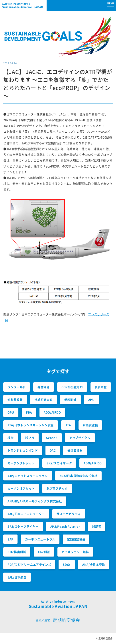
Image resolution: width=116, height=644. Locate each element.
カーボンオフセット (21, 488)
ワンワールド (17, 387)
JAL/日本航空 (17, 577)
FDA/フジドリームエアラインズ (29, 564)
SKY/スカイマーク (59, 463)
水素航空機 (90, 425)
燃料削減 (70, 400)
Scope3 (52, 438)
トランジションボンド (23, 450)
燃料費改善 (15, 400)
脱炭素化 (101, 387)
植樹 (11, 438)
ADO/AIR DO (93, 463)
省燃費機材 (75, 450)
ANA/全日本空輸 (94, 564)
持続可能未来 (43, 400)
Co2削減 (44, 552)
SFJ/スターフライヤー (23, 526)
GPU (11, 412)
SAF (10, 539)
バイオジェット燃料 (75, 552)
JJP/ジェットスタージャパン (28, 476)
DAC (53, 450)
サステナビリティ (69, 514)
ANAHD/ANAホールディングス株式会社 (35, 501)
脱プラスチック (57, 488)
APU (91, 400)
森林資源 (44, 387)
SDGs (67, 564)
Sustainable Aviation (24, 6)
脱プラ (30, 438)
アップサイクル (80, 438)
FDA (29, 412)
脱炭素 (97, 526)
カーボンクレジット (21, 463)
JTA (68, 425)
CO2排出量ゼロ (72, 387)
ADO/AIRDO (52, 412)
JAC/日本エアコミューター (26, 514)
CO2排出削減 (17, 552)
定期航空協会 (76, 539)
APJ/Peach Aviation (65, 526)
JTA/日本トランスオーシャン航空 (31, 425)
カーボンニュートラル (40, 539)
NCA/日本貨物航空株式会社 (78, 476)
